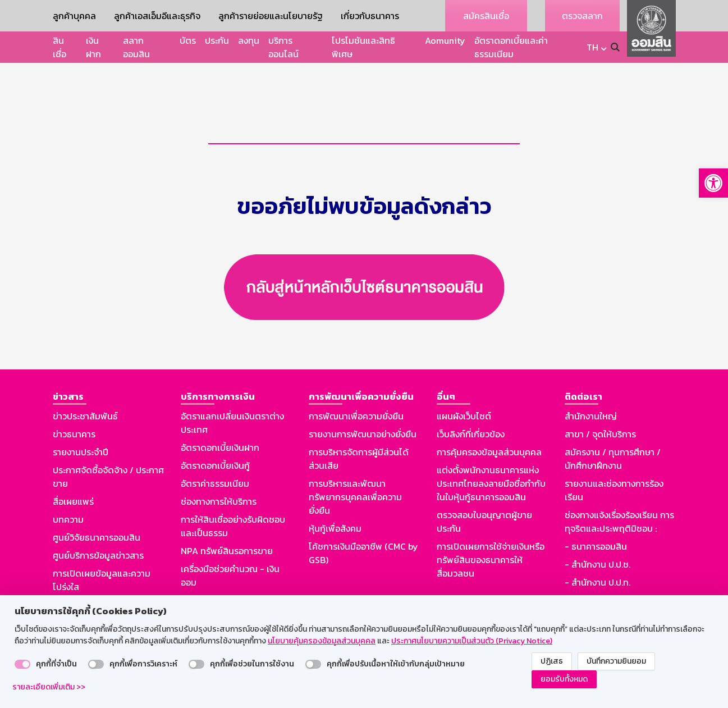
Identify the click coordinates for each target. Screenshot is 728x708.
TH (592, 47)
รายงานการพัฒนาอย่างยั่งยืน (363, 412)
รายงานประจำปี (81, 430)
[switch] (22, 664)
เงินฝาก (93, 47)
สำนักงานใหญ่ (591, 394)
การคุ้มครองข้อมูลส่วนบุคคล (489, 430)
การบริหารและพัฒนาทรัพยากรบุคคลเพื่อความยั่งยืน (355, 475)
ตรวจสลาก (582, 16)
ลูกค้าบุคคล (74, 16)
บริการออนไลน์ (283, 47)
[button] (713, 183)
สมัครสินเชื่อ (486, 16)
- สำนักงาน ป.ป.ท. (597, 560)
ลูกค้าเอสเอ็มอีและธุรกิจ (157, 16)
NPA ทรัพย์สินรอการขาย (227, 529)
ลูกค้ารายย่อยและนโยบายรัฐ (271, 16)
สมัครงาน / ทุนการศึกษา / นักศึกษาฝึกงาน (613, 437)
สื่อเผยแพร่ (73, 479)
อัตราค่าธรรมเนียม (215, 462)
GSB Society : (592, 578)
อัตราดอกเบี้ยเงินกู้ (215, 444)
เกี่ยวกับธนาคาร (370, 16)
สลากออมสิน (136, 47)
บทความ (68, 497)
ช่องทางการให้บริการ (219, 479)
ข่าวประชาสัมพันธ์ (85, 394)
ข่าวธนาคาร (74, 412)
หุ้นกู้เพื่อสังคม (335, 506)
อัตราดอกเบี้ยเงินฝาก (220, 426)
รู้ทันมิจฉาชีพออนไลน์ (92, 583)
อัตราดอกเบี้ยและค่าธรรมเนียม (511, 47)
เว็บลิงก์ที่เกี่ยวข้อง (471, 412)
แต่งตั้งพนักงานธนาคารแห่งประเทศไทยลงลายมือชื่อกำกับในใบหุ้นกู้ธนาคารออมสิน (491, 462)
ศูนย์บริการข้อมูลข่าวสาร (98, 533)
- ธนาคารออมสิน (596, 524)
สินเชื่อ (59, 47)
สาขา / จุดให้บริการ (600, 412)
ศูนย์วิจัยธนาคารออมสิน (97, 515)
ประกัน (217, 40)
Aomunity (445, 40)
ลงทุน (249, 40)
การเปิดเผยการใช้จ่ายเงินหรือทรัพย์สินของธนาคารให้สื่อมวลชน (491, 538)
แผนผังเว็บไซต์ (464, 394)
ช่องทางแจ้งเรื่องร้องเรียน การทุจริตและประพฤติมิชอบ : (619, 500)
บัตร (188, 40)
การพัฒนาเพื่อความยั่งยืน (356, 394)
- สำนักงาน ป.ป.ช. (597, 542)
